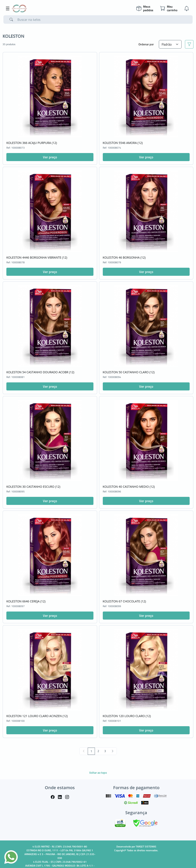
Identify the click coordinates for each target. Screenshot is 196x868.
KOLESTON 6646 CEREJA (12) (26, 601)
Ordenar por (146, 44)
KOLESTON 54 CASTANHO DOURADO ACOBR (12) (40, 372)
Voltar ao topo (98, 773)
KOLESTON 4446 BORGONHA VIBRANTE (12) (37, 257)
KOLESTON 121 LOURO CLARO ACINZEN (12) (37, 716)
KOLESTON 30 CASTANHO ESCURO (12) (33, 487)
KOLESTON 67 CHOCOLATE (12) (124, 601)
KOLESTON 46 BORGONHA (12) (124, 257)
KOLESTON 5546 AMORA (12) (123, 143)
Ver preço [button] (50, 157)
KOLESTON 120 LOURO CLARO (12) (127, 716)
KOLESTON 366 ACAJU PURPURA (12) (32, 143)
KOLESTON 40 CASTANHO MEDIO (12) (129, 487)
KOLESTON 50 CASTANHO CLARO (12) (129, 372)
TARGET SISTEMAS (146, 846)
